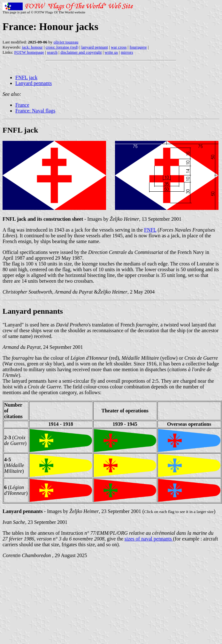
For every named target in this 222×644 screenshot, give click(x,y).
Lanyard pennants (34, 83)
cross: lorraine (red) (62, 47)
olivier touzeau (66, 42)
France (22, 105)
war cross (119, 47)
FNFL (150, 230)
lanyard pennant (94, 47)
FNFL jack (26, 77)
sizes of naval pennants (149, 539)
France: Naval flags (35, 111)
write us (111, 52)
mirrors (127, 52)
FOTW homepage (29, 52)
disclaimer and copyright (81, 52)
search (52, 52)
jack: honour (32, 47)
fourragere (138, 47)
